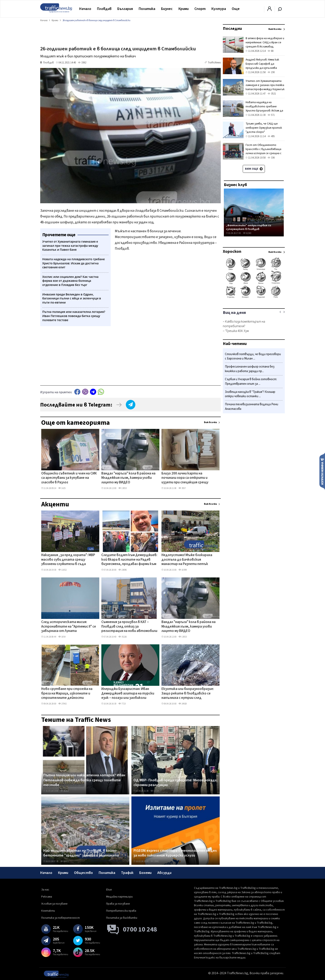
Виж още (254, 169)
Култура (219, 9)
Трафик (127, 873)
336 (271, 158)
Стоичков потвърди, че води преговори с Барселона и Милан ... (253, 356)
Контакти (48, 911)
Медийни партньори (119, 897)
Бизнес (167, 9)
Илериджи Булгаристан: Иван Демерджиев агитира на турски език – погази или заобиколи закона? (128, 694)
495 (271, 136)
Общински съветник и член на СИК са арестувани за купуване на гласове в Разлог (69, 478)
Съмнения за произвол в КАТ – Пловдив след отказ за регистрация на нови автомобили (129, 627)
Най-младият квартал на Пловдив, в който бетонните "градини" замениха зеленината (81, 853)
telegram (93, 392)
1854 (62, 637)
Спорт (200, 9)
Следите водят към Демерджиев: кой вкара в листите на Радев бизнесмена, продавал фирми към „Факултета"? (129, 560)
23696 (122, 570)
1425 (62, 488)
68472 (64, 861)
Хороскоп (232, 252)
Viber (85, 392)
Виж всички (210, 422)
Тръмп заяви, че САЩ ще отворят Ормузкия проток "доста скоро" (264, 128)
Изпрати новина (322, 471)
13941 (155, 861)
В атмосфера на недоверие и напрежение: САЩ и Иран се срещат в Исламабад (265, 42)
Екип (109, 890)
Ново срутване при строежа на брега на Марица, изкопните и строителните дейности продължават (67, 694)
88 (270, 51)
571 (271, 115)
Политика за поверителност (61, 918)
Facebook (77, 392)
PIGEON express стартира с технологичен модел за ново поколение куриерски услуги (175, 853)
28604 (64, 791)
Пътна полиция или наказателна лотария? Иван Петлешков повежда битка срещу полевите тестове (84, 780)
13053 (122, 488)
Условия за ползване (54, 904)
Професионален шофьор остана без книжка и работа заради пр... (250, 369)
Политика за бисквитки (122, 918)
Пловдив (104, 9)
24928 (183, 704)
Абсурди (164, 873)
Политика (147, 9)
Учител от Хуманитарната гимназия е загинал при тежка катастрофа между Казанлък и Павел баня (265, 87)
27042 (62, 704)
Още (236, 9)
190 (271, 72)
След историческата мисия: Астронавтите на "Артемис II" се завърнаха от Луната (69, 627)
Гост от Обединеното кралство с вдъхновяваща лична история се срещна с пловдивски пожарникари (264, 151)
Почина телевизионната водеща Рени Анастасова (252, 407)
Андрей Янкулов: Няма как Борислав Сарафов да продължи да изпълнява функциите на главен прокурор (262, 68)
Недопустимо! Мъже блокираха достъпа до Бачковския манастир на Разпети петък (187, 560)
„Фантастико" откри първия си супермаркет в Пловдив (249, 227)
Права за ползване (118, 904)
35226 (122, 637)
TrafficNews (214, 63)
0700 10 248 (140, 929)
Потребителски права (121, 911)
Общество (83, 873)
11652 (62, 570)
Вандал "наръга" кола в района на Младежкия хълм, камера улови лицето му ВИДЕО (128, 478)
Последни (232, 29)
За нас (45, 890)
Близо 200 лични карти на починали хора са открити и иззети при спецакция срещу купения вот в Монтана (185, 478)
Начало (85, 9)
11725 (155, 791)
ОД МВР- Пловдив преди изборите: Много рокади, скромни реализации (175, 783)
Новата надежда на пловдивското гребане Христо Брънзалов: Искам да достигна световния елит (264, 109)
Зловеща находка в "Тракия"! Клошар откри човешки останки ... (250, 394)
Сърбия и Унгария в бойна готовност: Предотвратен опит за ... (251, 382)
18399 (183, 570)
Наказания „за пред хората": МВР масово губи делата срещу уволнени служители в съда (68, 560)
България (125, 9)
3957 (182, 488)
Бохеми (145, 873)
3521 (272, 94)
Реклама (47, 897)
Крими (184, 9)
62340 (247, 233)
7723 (122, 704)
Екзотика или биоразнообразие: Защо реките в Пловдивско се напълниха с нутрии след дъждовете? (188, 694)
